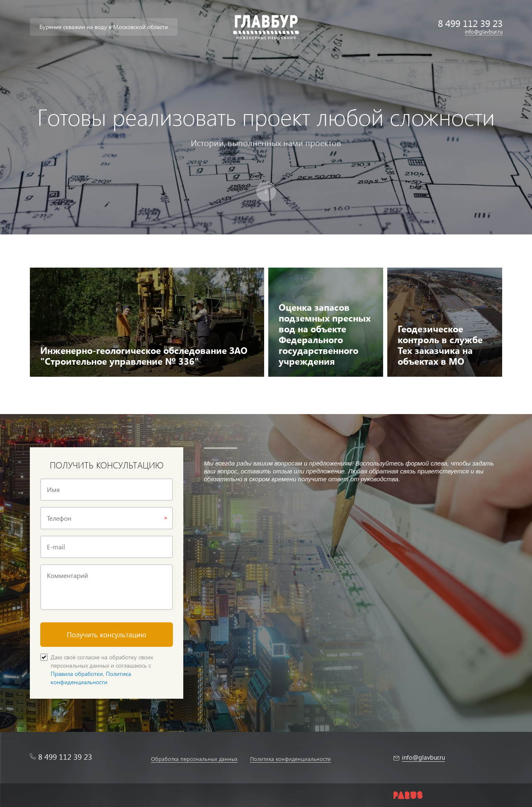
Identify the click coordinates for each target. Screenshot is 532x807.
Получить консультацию (107, 635)
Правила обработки (77, 674)
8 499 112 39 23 (470, 23)
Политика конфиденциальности (91, 678)
